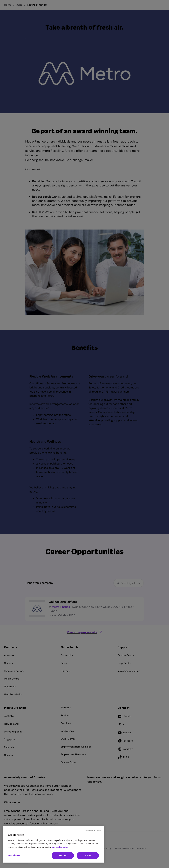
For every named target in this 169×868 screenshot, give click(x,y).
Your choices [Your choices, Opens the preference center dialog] (14, 855)
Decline (63, 855)
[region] (53, 844)
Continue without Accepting (91, 830)
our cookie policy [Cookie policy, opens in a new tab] (60, 847)
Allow (88, 855)
